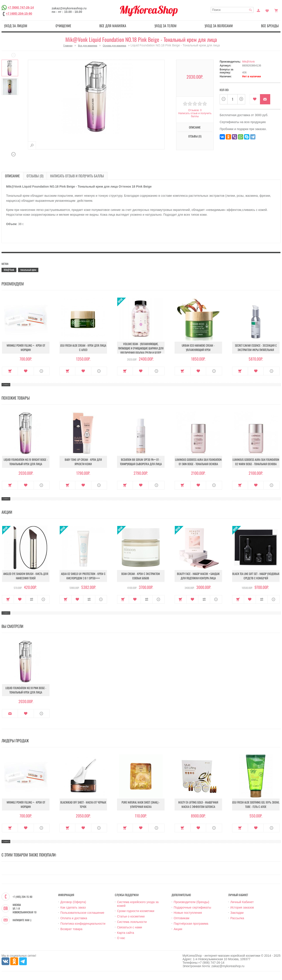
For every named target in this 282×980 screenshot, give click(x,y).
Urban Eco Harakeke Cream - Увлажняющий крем (198, 348)
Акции (178, 929)
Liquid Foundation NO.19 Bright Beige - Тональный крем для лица (26, 462)
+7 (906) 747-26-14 (21, 7)
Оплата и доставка (74, 918)
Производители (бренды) (191, 902)
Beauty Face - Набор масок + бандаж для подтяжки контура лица (198, 576)
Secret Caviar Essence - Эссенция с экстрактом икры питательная (256, 348)
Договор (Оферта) (73, 902)
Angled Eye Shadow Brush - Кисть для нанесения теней (26, 576)
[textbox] (232, 10)
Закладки (237, 913)
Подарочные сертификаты (192, 907)
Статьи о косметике (131, 916)
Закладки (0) (267, 10)
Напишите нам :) (22, 920)
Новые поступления (188, 913)
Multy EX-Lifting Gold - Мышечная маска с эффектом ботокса (198, 804)
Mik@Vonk (248, 62)
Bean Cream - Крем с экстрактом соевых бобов (141, 576)
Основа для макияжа (114, 46)
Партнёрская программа (191, 924)
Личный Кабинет (242, 902)
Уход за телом (166, 26)
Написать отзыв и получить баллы (195, 115)
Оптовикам (182, 918)
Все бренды (270, 26)
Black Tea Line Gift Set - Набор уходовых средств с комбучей (256, 576)
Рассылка (237, 918)
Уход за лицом (16, 26)
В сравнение (32, 599)
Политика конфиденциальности (83, 924)
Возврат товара (71, 929)
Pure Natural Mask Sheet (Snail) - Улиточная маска (141, 804)
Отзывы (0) (195, 136)
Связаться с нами (130, 927)
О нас (121, 938)
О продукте (42, 371)
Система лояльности (132, 922)
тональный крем (28, 270)
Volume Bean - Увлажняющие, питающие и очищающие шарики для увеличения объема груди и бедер (141, 348)
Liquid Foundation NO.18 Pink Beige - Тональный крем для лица (26, 690)
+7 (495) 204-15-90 (19, 14)
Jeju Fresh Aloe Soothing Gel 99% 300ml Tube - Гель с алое (256, 804)
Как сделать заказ (73, 907)
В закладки (255, 99)
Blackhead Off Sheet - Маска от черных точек (83, 804)
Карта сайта (126, 933)
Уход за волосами (219, 26)
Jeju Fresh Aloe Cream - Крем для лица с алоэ (83, 348)
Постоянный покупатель (258, 10)
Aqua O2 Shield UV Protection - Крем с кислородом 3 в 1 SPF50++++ (83, 576)
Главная (68, 46)
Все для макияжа (113, 26)
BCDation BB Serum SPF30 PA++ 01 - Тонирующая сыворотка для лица (141, 462)
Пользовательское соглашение (82, 913)
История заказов (242, 907)
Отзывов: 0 (195, 110)
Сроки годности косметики (136, 911)
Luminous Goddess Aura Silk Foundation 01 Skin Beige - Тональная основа (198, 462)
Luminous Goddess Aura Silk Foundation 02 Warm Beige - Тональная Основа (256, 462)
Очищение (63, 26)
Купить (10, 371)
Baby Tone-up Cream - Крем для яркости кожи (83, 462)
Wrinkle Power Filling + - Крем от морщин (26, 348)
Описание (195, 127)
